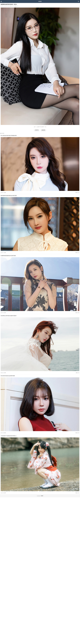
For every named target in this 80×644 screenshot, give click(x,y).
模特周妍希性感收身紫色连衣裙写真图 (9, 196)
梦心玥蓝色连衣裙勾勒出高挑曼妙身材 (9, 135)
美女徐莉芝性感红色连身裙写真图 (8, 376)
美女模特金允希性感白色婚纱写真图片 (9, 316)
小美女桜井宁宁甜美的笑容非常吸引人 (9, 436)
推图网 (40, 1)
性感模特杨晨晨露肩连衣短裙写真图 (8, 256)
